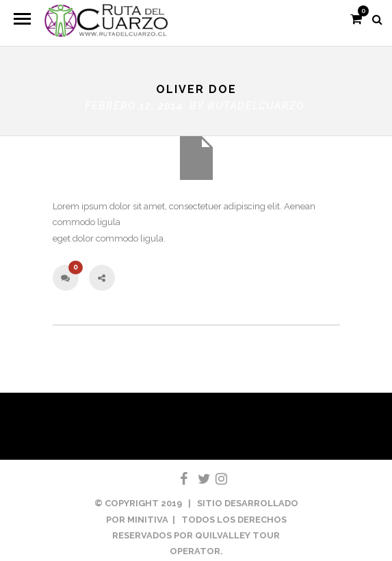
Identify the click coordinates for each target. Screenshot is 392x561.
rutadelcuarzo (256, 103)
